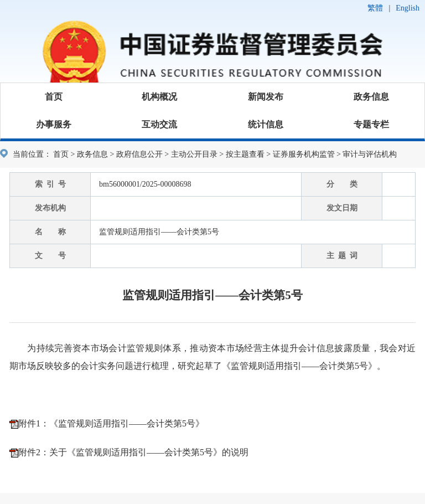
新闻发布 (266, 97)
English (408, 8)
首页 (54, 97)
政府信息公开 (139, 154)
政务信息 (371, 97)
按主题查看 (245, 154)
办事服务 (54, 124)
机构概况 (159, 97)
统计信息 (266, 124)
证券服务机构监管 (304, 154)
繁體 (375, 8)
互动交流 (159, 124)
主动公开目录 (194, 154)
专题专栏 (371, 124)
